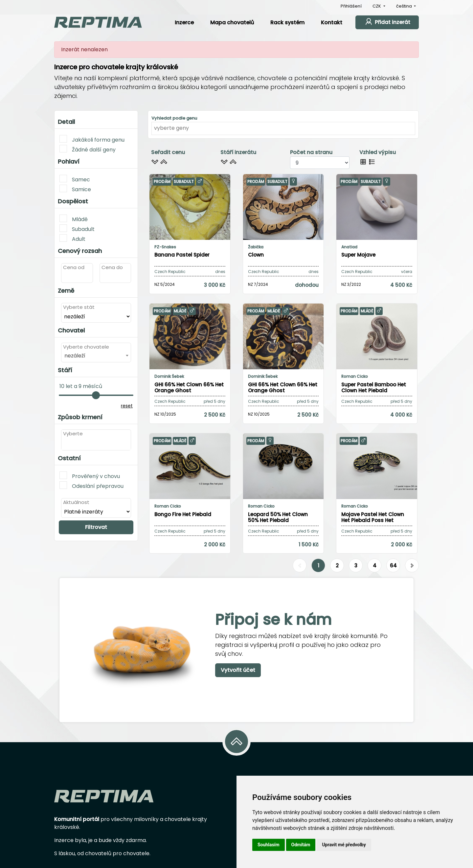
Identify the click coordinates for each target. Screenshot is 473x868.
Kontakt (332, 23)
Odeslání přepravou (91, 486)
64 (393, 566)
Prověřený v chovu (90, 476)
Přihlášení (351, 6)
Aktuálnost (76, 502)
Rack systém (287, 23)
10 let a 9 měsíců (81, 386)
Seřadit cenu (168, 152)
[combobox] (96, 355)
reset (127, 406)
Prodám (162, 182)
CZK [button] (377, 6)
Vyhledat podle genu (174, 118)
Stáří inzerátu (238, 152)
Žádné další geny (88, 149)
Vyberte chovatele (86, 347)
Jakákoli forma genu (92, 139)
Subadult (77, 229)
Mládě (74, 219)
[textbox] (65, 444)
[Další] (412, 566)
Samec (75, 179)
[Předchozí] (300, 566)
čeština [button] (405, 6)
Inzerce (184, 23)
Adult (72, 239)
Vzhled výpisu (378, 152)
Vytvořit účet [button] (238, 670)
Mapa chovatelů (232, 23)
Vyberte (73, 434)
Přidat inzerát (387, 22)
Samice (75, 189)
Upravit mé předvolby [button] (344, 845)
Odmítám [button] (301, 845)
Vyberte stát (79, 307)
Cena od (74, 267)
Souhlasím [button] (269, 845)
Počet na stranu (311, 152)
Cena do (112, 267)
